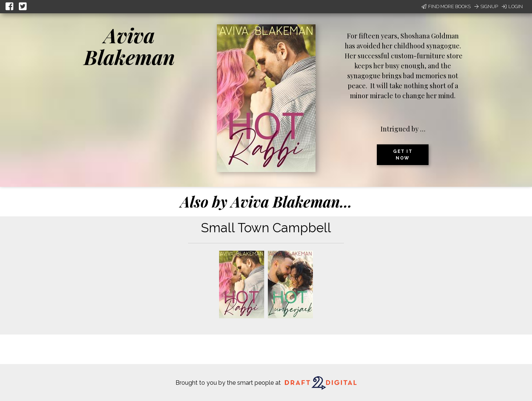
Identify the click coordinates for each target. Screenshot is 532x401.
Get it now (403, 155)
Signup (486, 6)
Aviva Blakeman (129, 46)
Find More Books (446, 6)
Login (512, 6)
